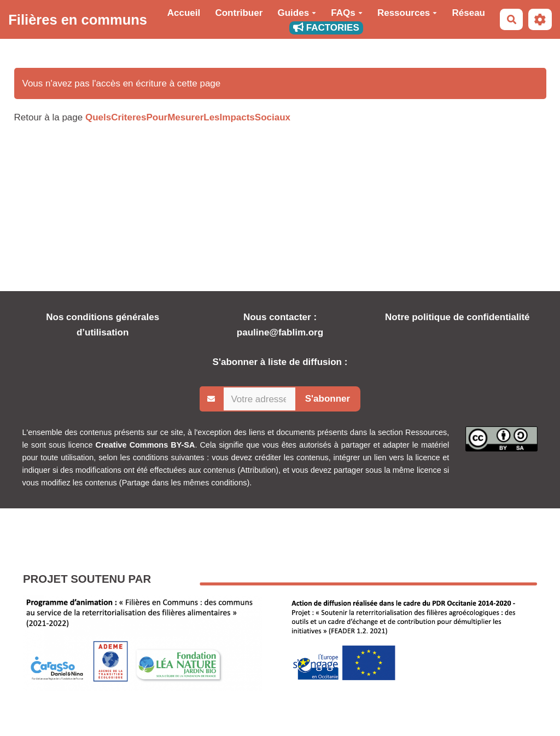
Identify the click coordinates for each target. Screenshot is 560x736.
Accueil (184, 13)
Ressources (407, 13)
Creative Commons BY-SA (145, 445)
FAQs (346, 13)
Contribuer (239, 13)
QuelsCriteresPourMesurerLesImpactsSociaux (188, 117)
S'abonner (328, 399)
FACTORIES (326, 28)
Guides (297, 13)
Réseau (469, 13)
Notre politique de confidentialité (457, 317)
